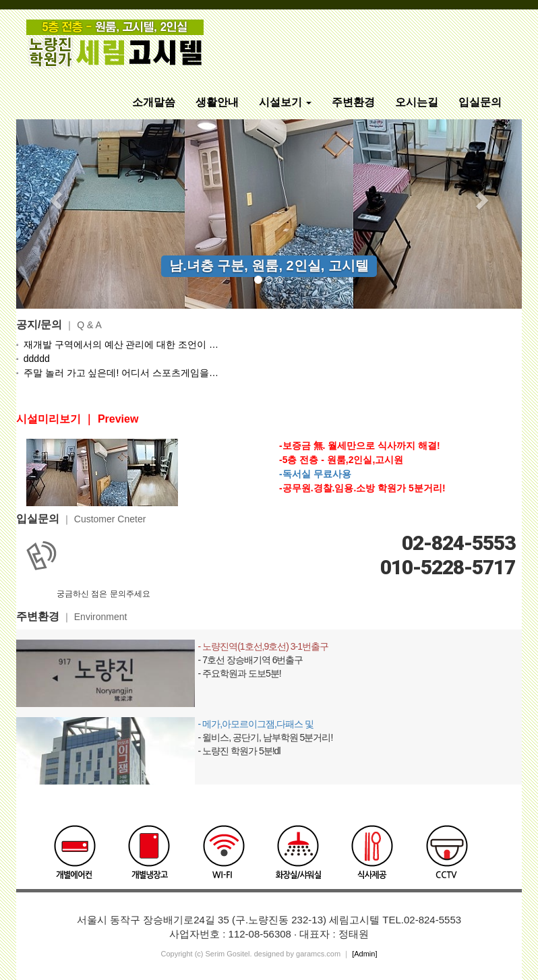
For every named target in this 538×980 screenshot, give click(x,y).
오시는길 (417, 102)
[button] (54, 196)
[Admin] (364, 954)
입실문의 (480, 102)
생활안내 (217, 102)
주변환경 (353, 102)
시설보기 (285, 102)
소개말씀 (154, 102)
